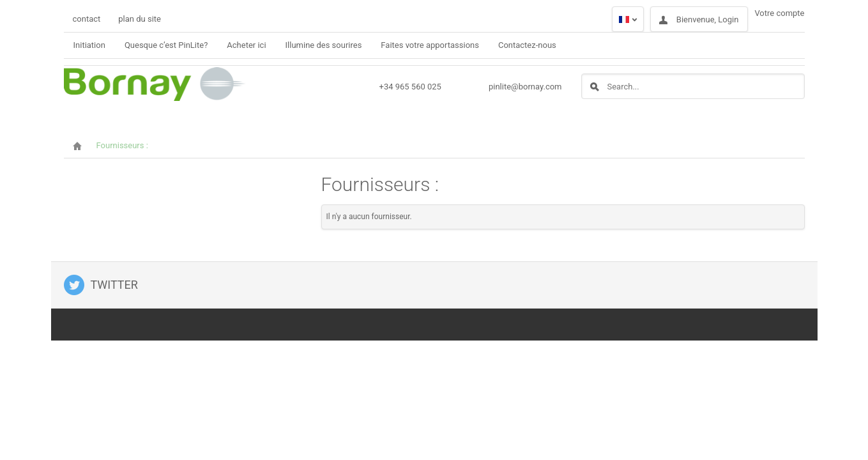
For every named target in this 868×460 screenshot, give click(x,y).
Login (728, 19)
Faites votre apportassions (430, 45)
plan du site (140, 19)
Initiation (89, 45)
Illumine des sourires (324, 45)
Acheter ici (246, 45)
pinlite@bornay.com (525, 87)
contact (87, 19)
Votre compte (779, 13)
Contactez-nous (527, 45)
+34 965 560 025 (410, 87)
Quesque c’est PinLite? (166, 45)
